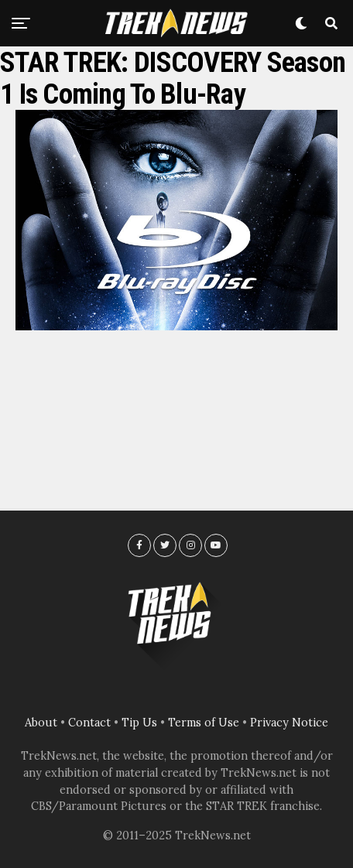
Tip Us (139, 723)
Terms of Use (204, 723)
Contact (89, 723)
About (41, 723)
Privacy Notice (289, 723)
